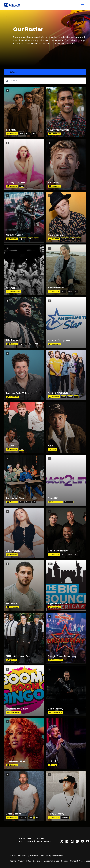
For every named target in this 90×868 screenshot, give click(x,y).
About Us (22, 840)
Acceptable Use (52, 861)
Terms (13, 861)
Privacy (21, 861)
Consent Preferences (80, 861)
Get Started (31, 840)
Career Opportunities (44, 840)
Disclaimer (38, 861)
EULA (29, 861)
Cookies (65, 861)
